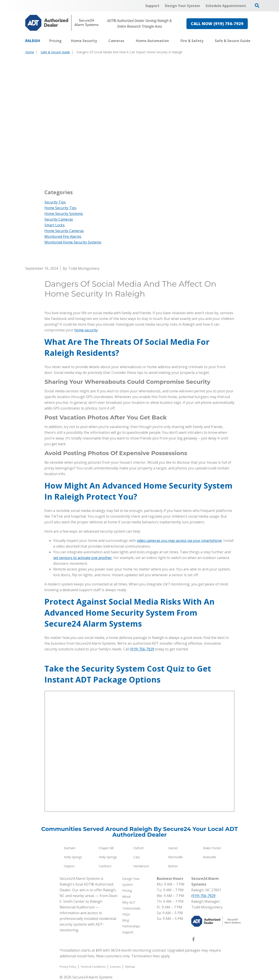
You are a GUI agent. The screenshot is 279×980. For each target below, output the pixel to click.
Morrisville (175, 857)
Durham (70, 848)
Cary (137, 857)
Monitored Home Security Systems (73, 242)
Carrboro (105, 866)
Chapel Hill (106, 848)
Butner (173, 866)
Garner (173, 848)
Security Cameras (59, 219)
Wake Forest (212, 848)
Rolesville (210, 857)
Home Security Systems (64, 214)
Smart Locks (55, 225)
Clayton (69, 866)
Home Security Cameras (64, 231)
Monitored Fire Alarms (63, 236)
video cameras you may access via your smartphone (179, 541)
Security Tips (55, 202)
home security (86, 330)
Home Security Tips (60, 208)
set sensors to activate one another (83, 558)
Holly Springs (73, 857)
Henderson (141, 866)
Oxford (138, 848)
